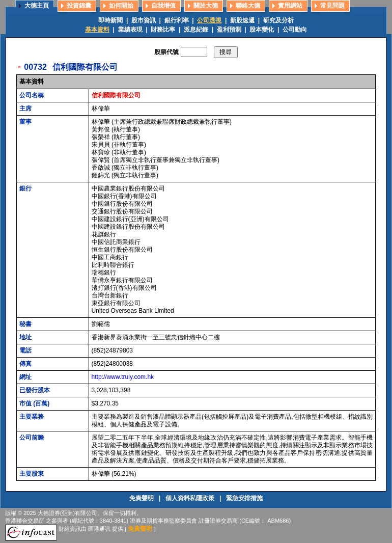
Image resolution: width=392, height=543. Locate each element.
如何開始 (121, 6)
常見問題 (332, 6)
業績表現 (130, 30)
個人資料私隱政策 (191, 498)
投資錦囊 (79, 6)
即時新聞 (110, 20)
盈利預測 (229, 30)
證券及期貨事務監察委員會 (163, 521)
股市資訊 (144, 20)
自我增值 (163, 6)
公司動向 (295, 30)
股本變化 (262, 30)
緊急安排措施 (244, 498)
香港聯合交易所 (25, 521)
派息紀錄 (196, 30)
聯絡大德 (248, 6)
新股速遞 (242, 20)
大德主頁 (37, 6)
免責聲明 (142, 498)
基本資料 (97, 30)
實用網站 (290, 6)
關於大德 (206, 6)
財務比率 (163, 30)
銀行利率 (177, 20)
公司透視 (209, 20)
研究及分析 (278, 20)
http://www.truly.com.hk (123, 377)
